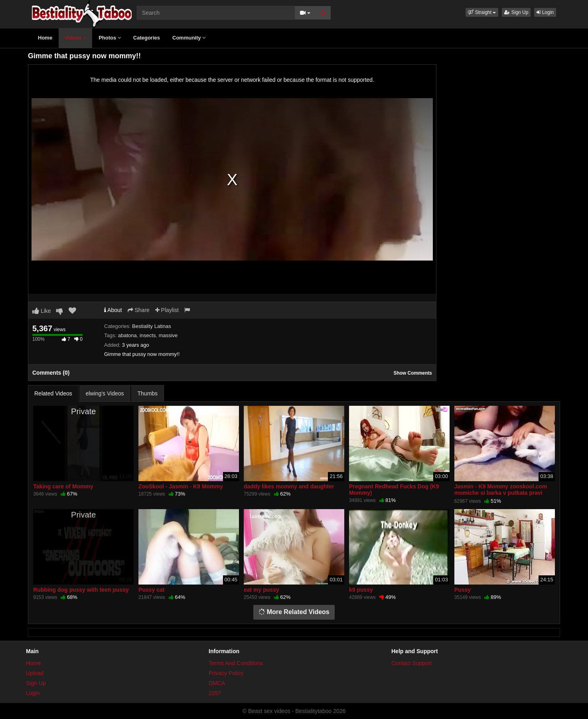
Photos (110, 38)
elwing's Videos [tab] (105, 393)
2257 (215, 693)
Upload (35, 673)
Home (45, 38)
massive (168, 335)
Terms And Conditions (236, 663)
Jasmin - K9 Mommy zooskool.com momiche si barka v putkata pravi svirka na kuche (501, 493)
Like (42, 311)
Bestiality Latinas (152, 326)
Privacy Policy (226, 673)
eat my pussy (261, 590)
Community (189, 38)
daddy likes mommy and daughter (289, 486)
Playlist (167, 310)
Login (545, 12)
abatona (127, 335)
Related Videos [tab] (53, 393)
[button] (482, 12)
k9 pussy (361, 590)
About (113, 310)
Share (139, 310)
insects (148, 335)
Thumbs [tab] (148, 393)
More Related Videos (294, 612)
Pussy (463, 590)
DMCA (217, 683)
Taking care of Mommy (63, 486)
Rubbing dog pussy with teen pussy (81, 590)
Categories (147, 38)
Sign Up (516, 12)
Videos (75, 38)
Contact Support (411, 663)
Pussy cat (151, 590)
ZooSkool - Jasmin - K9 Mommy (181, 486)
